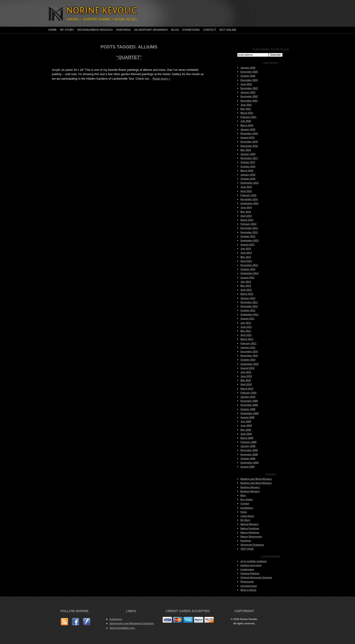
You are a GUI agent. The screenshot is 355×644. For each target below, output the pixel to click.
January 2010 (248, 397)
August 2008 (247, 467)
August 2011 (247, 319)
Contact (210, 30)
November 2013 (249, 232)
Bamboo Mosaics (250, 487)
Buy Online (228, 30)
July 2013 (246, 249)
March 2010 (247, 389)
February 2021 (248, 117)
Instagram (116, 619)
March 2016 (247, 171)
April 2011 (246, 335)
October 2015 (248, 179)
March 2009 (247, 438)
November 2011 (249, 306)
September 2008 (249, 463)
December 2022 (249, 96)
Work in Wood (248, 590)
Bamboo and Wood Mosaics (256, 479)
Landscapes (247, 569)
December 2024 (249, 80)
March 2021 (247, 113)
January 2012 (248, 298)
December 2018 (249, 142)
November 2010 (249, 356)
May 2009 (246, 430)
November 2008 (249, 455)
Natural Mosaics (249, 524)
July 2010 (246, 372)
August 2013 (247, 245)
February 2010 (248, 393)
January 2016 (248, 175)
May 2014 (246, 212)
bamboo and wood (251, 565)
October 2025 (248, 76)
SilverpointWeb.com (122, 628)
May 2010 (246, 380)
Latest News (247, 516)
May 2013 (246, 257)
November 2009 (249, 405)
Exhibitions (191, 30)
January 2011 (248, 348)
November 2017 (249, 158)
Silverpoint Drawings (151, 30)
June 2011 (246, 327)
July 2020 (246, 121)
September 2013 (249, 241)
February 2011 (248, 343)
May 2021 (246, 109)
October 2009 (248, 409)
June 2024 (246, 84)
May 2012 (246, 286)
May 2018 (246, 150)
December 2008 (249, 450)
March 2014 (247, 220)
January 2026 (248, 68)
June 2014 (246, 208)
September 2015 (249, 183)
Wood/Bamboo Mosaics (95, 30)
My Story (67, 30)
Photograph (247, 582)
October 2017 (248, 162)
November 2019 (249, 134)
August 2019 (247, 138)
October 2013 (248, 236)
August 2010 (247, 368)
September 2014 (249, 203)
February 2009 (248, 442)
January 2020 (248, 130)
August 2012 (247, 278)
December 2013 (249, 228)
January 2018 (248, 154)
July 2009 (246, 422)
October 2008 (248, 459)
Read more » (161, 79)
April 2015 (246, 191)
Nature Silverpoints (251, 537)
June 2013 (246, 253)
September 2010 (249, 364)
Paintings (123, 30)
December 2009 (249, 401)
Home (53, 30)
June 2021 (246, 105)
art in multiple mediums (254, 561)
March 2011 (247, 339)
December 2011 (249, 302)
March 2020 (247, 125)
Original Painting (250, 574)
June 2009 (246, 426)
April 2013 (246, 261)
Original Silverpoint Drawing (256, 578)
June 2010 (246, 376)
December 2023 (249, 88)
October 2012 (248, 269)
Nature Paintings (250, 529)
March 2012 (247, 294)
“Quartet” (129, 57)
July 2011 (246, 323)
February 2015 (248, 195)
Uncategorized (249, 586)
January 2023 (248, 92)
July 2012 (246, 282)
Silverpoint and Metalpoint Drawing (132, 623)
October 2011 (248, 310)
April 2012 (246, 290)
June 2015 (246, 187)
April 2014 (246, 216)
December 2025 (249, 72)
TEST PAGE (247, 549)
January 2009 (248, 446)
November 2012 (249, 265)
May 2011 (246, 331)
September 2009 (249, 413)
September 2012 (249, 273)
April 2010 (246, 384)
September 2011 (249, 315)
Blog (175, 30)
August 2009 (247, 417)
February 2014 (248, 224)
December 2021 (249, 101)
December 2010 (249, 352)
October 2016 (248, 167)
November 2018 (249, 146)
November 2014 (249, 199)
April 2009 (246, 434)
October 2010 (248, 360)
